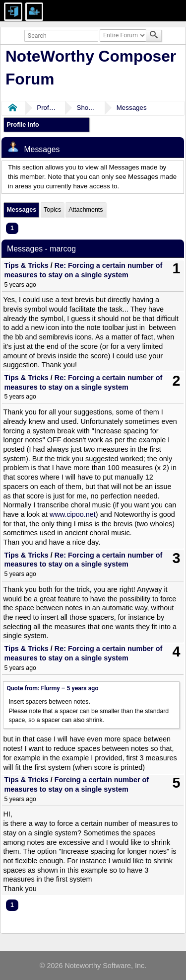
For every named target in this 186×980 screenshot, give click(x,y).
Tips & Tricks (26, 265)
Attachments (86, 210)
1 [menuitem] (12, 228)
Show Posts (86, 108)
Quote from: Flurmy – (52, 688)
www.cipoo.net (73, 514)
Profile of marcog (47, 108)
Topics (52, 210)
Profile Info (23, 125)
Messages (132, 108)
